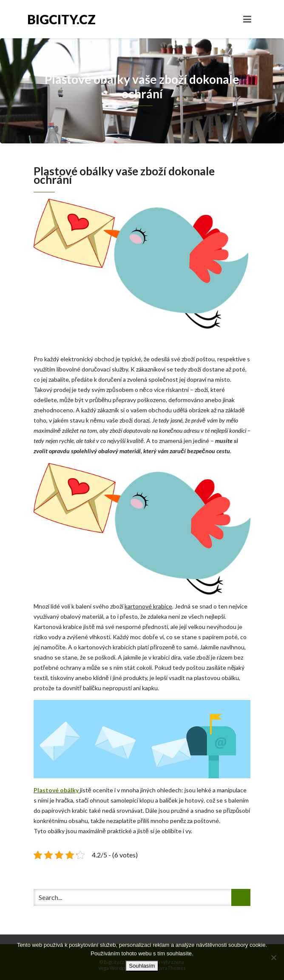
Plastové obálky (56, 790)
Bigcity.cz (61, 19)
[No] (273, 957)
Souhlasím (142, 966)
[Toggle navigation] (247, 19)
